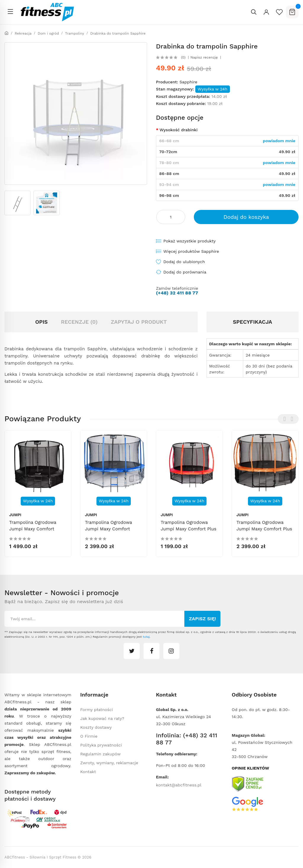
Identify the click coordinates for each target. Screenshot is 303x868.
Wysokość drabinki (178, 130)
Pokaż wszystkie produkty (190, 241)
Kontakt (88, 772)
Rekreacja (23, 33)
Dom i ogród (48, 33)
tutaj (146, 637)
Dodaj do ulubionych (184, 262)
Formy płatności (96, 710)
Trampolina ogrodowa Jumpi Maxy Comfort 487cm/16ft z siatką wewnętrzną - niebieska (111, 532)
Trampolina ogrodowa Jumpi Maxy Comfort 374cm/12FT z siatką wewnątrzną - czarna (33, 532)
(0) (183, 57)
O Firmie (89, 736)
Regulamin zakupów (100, 754)
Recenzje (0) (79, 322)
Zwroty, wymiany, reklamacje (109, 763)
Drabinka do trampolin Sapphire (118, 33)
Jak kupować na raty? (102, 718)
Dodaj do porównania (185, 272)
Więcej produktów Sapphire (191, 251)
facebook (151, 651)
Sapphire (188, 82)
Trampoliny (75, 33)
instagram (171, 651)
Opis (41, 322)
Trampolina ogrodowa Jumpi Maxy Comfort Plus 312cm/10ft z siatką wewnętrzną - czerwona (188, 532)
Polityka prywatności (101, 745)
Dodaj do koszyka (246, 217)
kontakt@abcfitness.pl (179, 785)
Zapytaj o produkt (139, 322)
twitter (132, 651)
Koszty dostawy (96, 727)
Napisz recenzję (204, 57)
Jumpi (15, 515)
